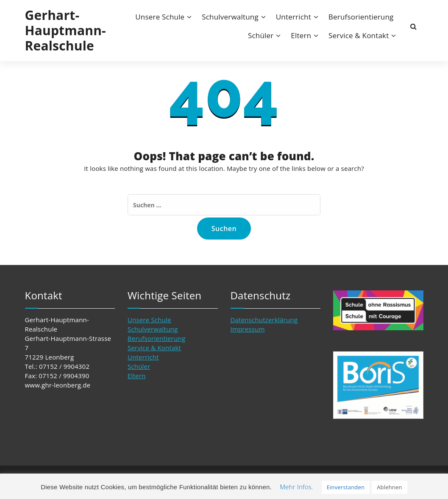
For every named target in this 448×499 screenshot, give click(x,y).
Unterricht (294, 17)
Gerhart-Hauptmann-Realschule (65, 31)
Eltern (301, 35)
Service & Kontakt (359, 35)
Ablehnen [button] (390, 487)
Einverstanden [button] (346, 487)
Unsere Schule (160, 17)
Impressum (248, 329)
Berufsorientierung (361, 17)
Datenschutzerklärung (264, 320)
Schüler (261, 35)
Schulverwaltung (230, 17)
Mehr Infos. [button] (296, 487)
